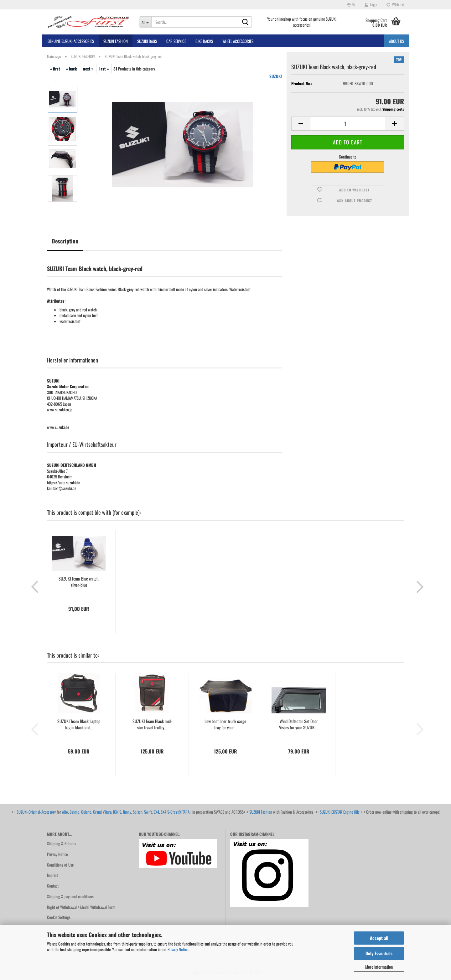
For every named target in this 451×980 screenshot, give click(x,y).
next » (88, 69)
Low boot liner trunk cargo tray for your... (225, 724)
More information (379, 967)
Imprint (52, 875)
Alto (65, 812)
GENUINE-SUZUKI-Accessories (71, 41)
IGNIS (117, 812)
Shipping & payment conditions (70, 896)
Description (65, 241)
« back (72, 69)
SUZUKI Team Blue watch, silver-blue (79, 582)
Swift (148, 812)
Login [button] (371, 5)
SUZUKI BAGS (147, 41)
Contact (53, 886)
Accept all (379, 938)
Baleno (75, 812)
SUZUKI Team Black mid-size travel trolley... (152, 724)
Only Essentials (379, 953)
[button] (351, 5)
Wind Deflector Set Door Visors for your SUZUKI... (299, 724)
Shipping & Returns (62, 843)
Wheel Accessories (238, 41)
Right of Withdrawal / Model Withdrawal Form (81, 907)
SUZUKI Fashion (261, 812)
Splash (138, 812)
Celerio (86, 812)
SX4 (156, 812)
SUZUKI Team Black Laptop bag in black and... (79, 724)
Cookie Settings (59, 917)
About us (397, 41)
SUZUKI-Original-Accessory (36, 812)
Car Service (176, 41)
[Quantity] (348, 124)
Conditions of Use (60, 865)
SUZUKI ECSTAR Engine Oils (340, 812)
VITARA (184, 812)
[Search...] (145, 22)
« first (55, 69)
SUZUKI (276, 76)
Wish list (395, 5)
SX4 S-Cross (170, 812)
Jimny (127, 812)
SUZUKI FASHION (116, 41)
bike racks (204, 41)
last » (104, 69)
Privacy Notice (178, 949)
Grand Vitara (102, 812)
